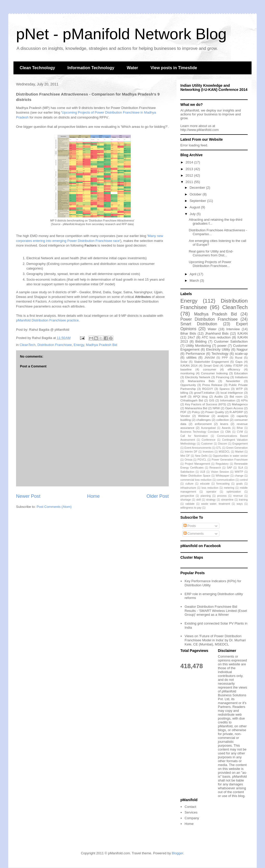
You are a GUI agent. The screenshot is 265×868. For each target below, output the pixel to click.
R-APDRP (236, 412)
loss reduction (210, 488)
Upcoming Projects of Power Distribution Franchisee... (210, 264)
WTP (239, 389)
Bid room (236, 396)
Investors (208, 452)
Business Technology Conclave (200, 432)
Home (94, 496)
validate (190, 504)
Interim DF (191, 452)
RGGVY (208, 389)
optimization (234, 492)
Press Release (212, 385)
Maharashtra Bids (201, 381)
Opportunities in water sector (230, 456)
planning (206, 496)
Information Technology (91, 68)
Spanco (225, 389)
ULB (203, 472)
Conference (209, 440)
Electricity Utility (218, 349)
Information (228, 400)
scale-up (241, 354)
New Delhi (201, 456)
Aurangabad (208, 428)
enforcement (203, 424)
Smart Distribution (199, 324)
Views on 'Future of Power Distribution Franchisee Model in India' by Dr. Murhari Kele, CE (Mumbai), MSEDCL (215, 640)
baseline (186, 369)
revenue (238, 496)
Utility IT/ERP (234, 365)
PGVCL (202, 460)
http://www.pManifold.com (200, 130)
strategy (211, 500)
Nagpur (242, 349)
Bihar (240, 428)
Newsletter (233, 381)
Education (241, 373)
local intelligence (232, 393)
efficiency (234, 369)
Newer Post (28, 496)
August (195, 207)
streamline (227, 500)
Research (215, 468)
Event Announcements (198, 448)
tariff (183, 396)
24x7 (191, 337)
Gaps (239, 362)
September (198, 201)
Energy (79, 345)
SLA (241, 468)
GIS (212, 400)
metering (229, 488)
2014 (190, 162)
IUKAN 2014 (189, 365)
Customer (207, 444)
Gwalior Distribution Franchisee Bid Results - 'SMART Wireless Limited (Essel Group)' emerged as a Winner (216, 611)
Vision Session (220, 472)
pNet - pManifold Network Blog (121, 34)
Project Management (197, 464)
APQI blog (200, 396)
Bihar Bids (188, 333)
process (222, 496)
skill (198, 500)
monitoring (187, 373)
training (243, 500)
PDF (183, 412)
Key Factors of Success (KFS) (206, 404)
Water (132, 68)
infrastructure (188, 488)
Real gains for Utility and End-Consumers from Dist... (211, 253)
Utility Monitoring (198, 346)
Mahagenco (240, 404)
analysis (223, 416)
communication (226, 480)
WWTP (239, 472)
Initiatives (241, 377)
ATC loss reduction (216, 337)
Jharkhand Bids (217, 333)
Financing (223, 377)
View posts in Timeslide (174, 68)
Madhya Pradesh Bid (102, 345)
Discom (223, 444)
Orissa (188, 460)
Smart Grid (211, 365)
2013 (190, 169)
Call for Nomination (194, 436)
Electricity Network (198, 377)
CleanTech (28, 345)
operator (211, 492)
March (195, 281)
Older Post (158, 496)
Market (239, 452)
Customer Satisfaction (231, 341)
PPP (225, 357)
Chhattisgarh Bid (192, 400)
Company (192, 818)
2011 (190, 182)
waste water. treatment (215, 504)
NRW (216, 408)
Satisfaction (187, 472)
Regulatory (222, 464)
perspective (187, 496)
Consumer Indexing (214, 373)
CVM (240, 432)
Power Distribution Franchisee (209, 319)
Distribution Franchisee (54, 345)
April (194, 274)
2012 (190, 175)
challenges (204, 420)
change (239, 476)
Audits (218, 396)
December (198, 188)
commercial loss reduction (196, 480)
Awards (226, 428)
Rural (239, 357)
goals (240, 484)
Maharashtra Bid (196, 408)
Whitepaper (222, 476)
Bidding (201, 341)
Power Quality (215, 412)
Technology (220, 354)
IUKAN (242, 333)
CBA (228, 432)
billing (184, 393)
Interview (233, 329)
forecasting (223, 484)
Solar (184, 362)
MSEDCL (224, 452)
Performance (195, 354)
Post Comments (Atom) (54, 507)
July (193, 214)
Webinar (204, 416)
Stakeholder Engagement (211, 362)
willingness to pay (191, 508)
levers (224, 424)
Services (191, 812)
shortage (186, 500)
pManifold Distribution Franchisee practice (47, 320)
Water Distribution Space (195, 476)
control (244, 480)
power (222, 346)
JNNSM (209, 357)
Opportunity (188, 385)
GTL (219, 448)
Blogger (178, 853)
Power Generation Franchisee (230, 460)
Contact (190, 807)
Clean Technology (37, 68)
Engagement (240, 444)
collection (223, 420)
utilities (192, 357)
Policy (196, 412)
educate (205, 484)
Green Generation (237, 448)
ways (240, 504)
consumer (209, 369)
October (196, 194)
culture (189, 484)
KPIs (244, 400)
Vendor (185, 416)
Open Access (234, 408)
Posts (190, 526)
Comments (194, 534)
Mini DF (185, 456)
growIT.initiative (204, 393)
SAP (229, 468)
